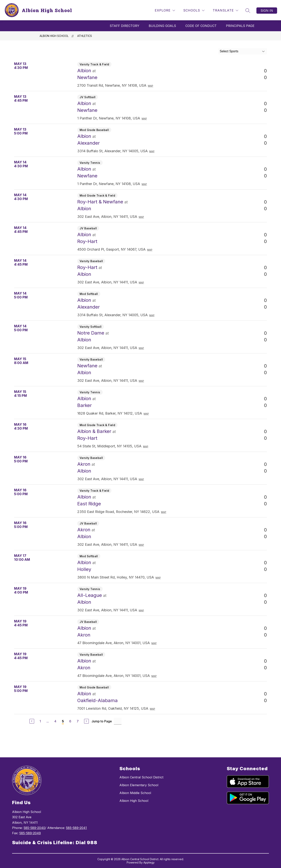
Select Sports (229, 51)
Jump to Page (102, 721)
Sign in (267, 11)
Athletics (85, 36)
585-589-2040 (34, 828)
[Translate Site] (225, 10)
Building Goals (162, 26)
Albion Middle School (135, 793)
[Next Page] (86, 721)
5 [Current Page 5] (63, 721)
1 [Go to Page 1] (40, 721)
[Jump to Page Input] (118, 721)
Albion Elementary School (139, 785)
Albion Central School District (141, 777)
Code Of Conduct (201, 26)
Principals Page (240, 26)
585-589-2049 (30, 833)
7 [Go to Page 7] (78, 721)
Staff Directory (124, 26)
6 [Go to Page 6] (70, 721)
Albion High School (54, 36)
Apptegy (149, 862)
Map (151, 86)
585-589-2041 (76, 828)
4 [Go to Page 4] (55, 721)
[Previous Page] (32, 721)
